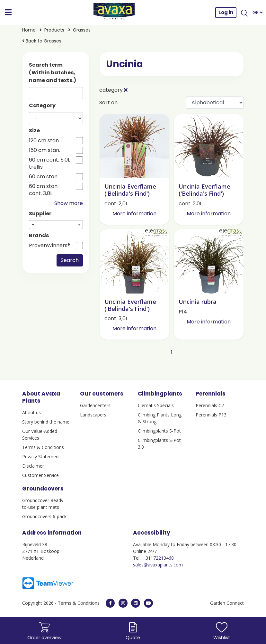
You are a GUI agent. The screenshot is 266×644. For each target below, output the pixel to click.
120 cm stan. (44, 141)
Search (70, 260)
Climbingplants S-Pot (159, 431)
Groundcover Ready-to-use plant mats (44, 504)
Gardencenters (95, 405)
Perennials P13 (211, 415)
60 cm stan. (44, 177)
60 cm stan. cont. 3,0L (44, 190)
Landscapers (93, 415)
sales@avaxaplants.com (158, 565)
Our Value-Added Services (40, 434)
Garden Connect (227, 603)
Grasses (82, 30)
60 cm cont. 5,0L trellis (49, 163)
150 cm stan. (44, 150)
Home (29, 30)
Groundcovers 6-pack (44, 516)
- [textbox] (33, 225)
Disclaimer (33, 466)
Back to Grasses (42, 41)
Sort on (108, 103)
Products (54, 30)
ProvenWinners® (49, 246)
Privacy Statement (41, 457)
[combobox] (56, 225)
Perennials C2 (210, 405)
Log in (226, 12)
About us (31, 412)
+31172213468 (158, 558)
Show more (69, 203)
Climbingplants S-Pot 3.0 (159, 443)
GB (258, 13)
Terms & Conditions (43, 447)
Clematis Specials (156, 405)
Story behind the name (46, 422)
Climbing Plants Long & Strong (160, 418)
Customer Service (40, 475)
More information (134, 214)
